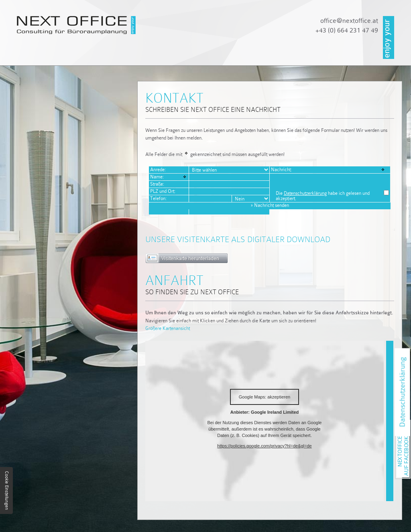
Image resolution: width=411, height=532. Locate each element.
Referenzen (243, 55)
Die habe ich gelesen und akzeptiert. (323, 196)
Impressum (350, 55)
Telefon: (158, 198)
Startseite (36, 55)
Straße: (157, 184)
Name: (157, 177)
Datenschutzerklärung (305, 193)
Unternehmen (97, 55)
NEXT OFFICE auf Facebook (410, 422)
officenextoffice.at (349, 21)
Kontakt (298, 55)
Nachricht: (281, 170)
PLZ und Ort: (163, 191)
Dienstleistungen (172, 55)
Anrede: (158, 170)
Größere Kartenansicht (168, 328)
